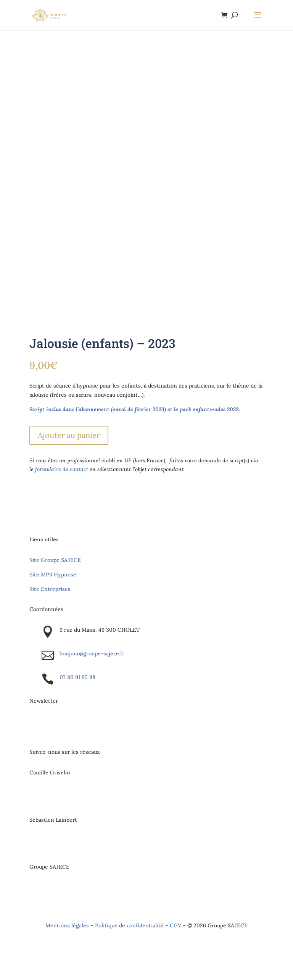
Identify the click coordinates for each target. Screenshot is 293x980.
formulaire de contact (62, 469)
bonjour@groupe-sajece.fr (92, 653)
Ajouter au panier (69, 435)
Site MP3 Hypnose (53, 574)
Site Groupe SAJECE (55, 560)
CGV (175, 925)
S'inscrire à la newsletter (82, 727)
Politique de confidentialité (129, 925)
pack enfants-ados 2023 (209, 409)
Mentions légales (67, 925)
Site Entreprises (50, 589)
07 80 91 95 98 (77, 677)
